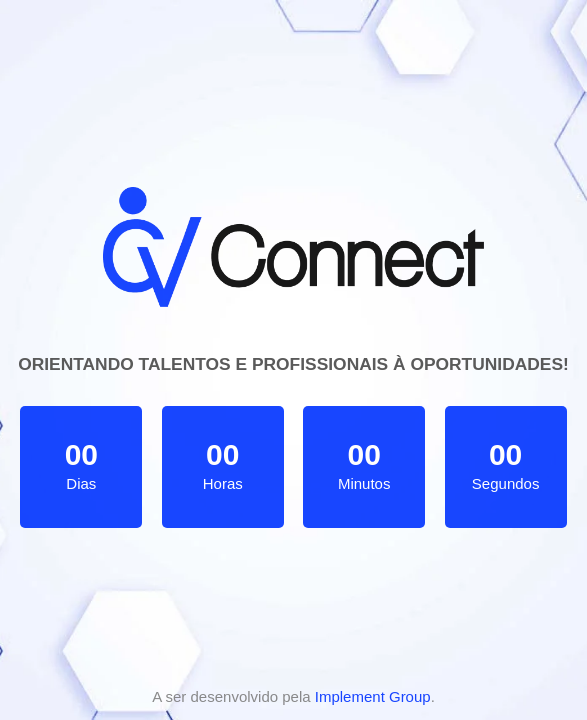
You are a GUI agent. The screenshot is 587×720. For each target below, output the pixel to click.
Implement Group (373, 696)
